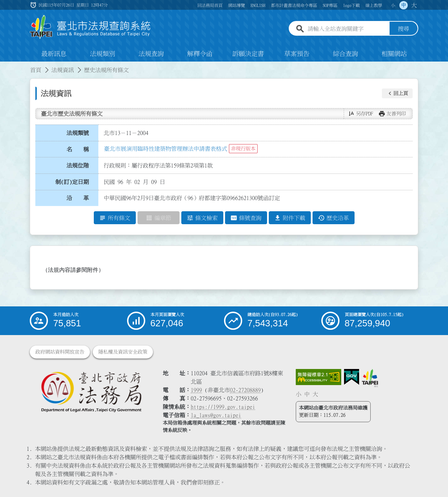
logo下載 (351, 5)
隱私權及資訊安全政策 (123, 352)
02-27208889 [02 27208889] (245, 390)
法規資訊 (63, 70)
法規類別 (103, 54)
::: (4, 66)
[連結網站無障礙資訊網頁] (318, 377)
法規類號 (78, 133)
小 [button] (393, 5)
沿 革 (78, 198)
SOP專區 (330, 5)
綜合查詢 (345, 54)
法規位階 (78, 165)
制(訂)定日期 (72, 182)
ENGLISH (258, 5)
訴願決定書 (248, 54)
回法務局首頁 (210, 5)
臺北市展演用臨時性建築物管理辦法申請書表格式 (166, 149)
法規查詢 (151, 54)
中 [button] (404, 5)
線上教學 (374, 5)
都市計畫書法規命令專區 (294, 5)
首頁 (36, 70)
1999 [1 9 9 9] (196, 390)
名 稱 (78, 149)
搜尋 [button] (404, 29)
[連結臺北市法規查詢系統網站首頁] (90, 27)
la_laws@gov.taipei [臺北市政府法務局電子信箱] (216, 415)
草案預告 (297, 54)
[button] (397, 93)
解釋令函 (200, 54)
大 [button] (414, 5)
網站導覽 (237, 5)
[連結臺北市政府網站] (370, 378)
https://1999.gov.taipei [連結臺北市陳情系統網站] (223, 407)
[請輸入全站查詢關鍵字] (347, 29)
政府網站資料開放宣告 (60, 352)
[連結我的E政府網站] (352, 377)
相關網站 (394, 54)
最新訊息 (54, 54)
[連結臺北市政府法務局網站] (91, 392)
